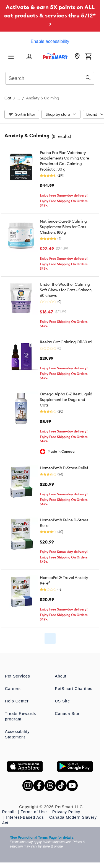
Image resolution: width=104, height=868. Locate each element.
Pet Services (18, 676)
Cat (8, 98)
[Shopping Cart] (88, 57)
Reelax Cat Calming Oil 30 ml (66, 342)
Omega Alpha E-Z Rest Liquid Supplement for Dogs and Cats (66, 400)
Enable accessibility (50, 41)
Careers (13, 689)
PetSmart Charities (74, 689)
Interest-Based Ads (26, 817)
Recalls (10, 812)
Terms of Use (34, 812)
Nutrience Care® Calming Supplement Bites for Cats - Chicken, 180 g (64, 227)
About (61, 676)
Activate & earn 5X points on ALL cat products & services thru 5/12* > (50, 15)
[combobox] (50, 78)
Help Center (17, 701)
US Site (63, 701)
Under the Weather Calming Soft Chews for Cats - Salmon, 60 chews (66, 290)
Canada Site (67, 714)
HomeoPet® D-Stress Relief (64, 468)
